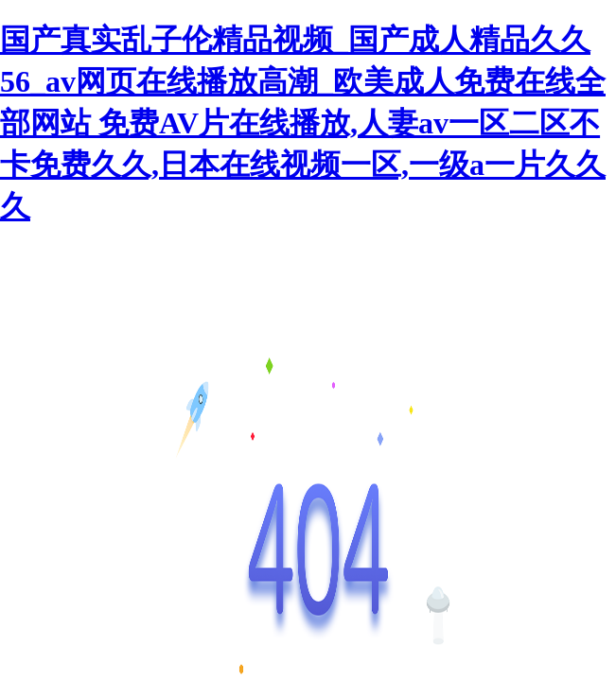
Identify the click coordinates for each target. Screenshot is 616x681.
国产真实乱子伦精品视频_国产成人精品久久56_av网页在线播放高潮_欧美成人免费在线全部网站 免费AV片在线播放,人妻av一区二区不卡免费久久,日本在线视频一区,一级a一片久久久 (303, 123)
